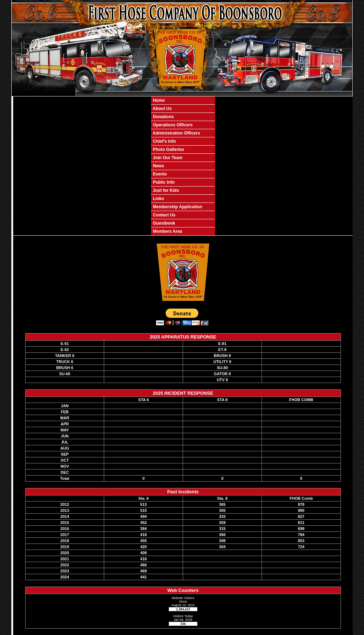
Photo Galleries (168, 149)
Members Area (167, 231)
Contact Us (164, 215)
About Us (162, 109)
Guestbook (164, 223)
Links (158, 199)
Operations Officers (172, 125)
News (158, 166)
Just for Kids (165, 190)
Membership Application (177, 207)
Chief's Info (164, 141)
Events (159, 174)
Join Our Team (167, 158)
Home (158, 100)
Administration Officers (176, 133)
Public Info (163, 182)
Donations (163, 117)
